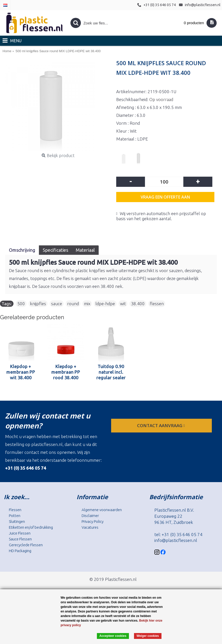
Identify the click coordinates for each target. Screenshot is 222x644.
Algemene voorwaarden (102, 510)
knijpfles (38, 304)
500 (21, 304)
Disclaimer (90, 516)
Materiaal (85, 250)
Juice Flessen (20, 533)
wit (123, 304)
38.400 (138, 304)
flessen (157, 304)
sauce (57, 304)
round (73, 304)
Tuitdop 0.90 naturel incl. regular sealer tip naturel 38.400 (111, 372)
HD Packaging (20, 551)
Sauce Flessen (20, 539)
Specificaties (55, 250)
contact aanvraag (161, 425)
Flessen (15, 510)
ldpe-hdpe (105, 304)
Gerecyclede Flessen (26, 545)
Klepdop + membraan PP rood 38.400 (66, 372)
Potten (15, 516)
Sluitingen (17, 521)
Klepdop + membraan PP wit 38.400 (21, 372)
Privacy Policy (93, 521)
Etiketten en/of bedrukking (31, 527)
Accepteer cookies (113, 636)
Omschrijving (22, 250)
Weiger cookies (148, 636)
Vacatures (90, 527)
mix (87, 304)
